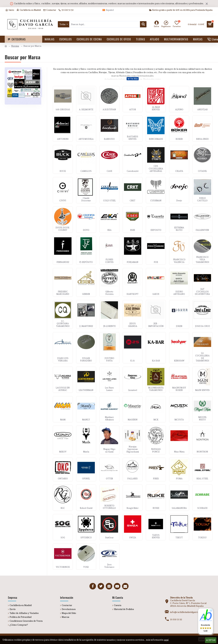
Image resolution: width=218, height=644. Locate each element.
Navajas (15, 46)
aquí (166, 640)
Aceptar (211, 640)
